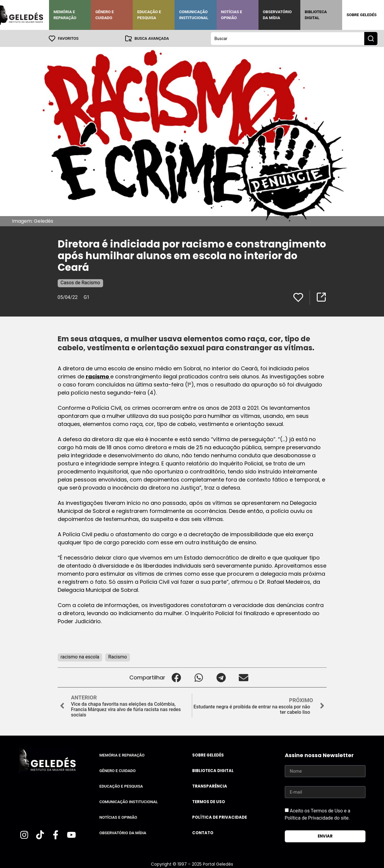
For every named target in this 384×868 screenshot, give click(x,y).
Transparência (210, 786)
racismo (98, 376)
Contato (203, 833)
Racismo (117, 657)
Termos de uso (209, 801)
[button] (176, 677)
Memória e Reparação (65, 15)
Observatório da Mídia (277, 15)
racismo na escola (80, 657)
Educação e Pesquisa (149, 15)
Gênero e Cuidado (105, 15)
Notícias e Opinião (232, 15)
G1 (87, 297)
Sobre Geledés (362, 15)
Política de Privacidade (219, 817)
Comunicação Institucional (194, 15)
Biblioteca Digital (316, 15)
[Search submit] (371, 38)
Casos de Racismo (80, 282)
